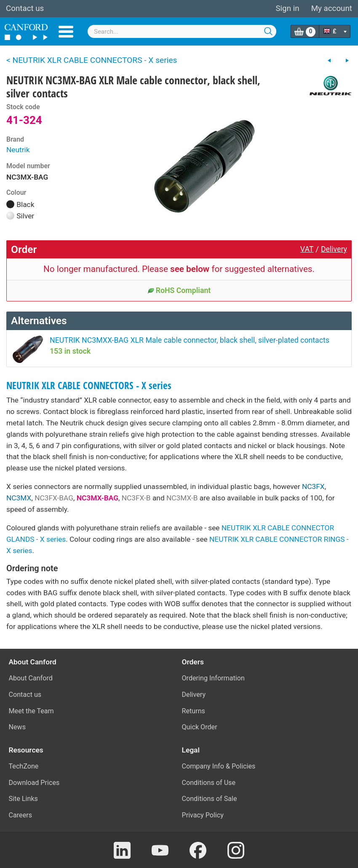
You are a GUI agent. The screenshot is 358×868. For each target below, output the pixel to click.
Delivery (334, 249)
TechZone (24, 766)
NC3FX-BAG (54, 498)
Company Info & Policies (219, 766)
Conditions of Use (209, 783)
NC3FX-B (136, 498)
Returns (194, 711)
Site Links (23, 799)
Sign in (287, 8)
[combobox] (182, 31)
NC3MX (19, 498)
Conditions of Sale (210, 799)
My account (332, 8)
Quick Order (200, 727)
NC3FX (313, 486)
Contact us (25, 8)
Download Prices (34, 783)
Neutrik (18, 150)
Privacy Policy (203, 815)
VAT (307, 249)
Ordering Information (213, 678)
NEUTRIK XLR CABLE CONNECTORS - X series (89, 386)
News (17, 727)
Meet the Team (31, 711)
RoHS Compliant (179, 290)
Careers (21, 815)
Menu (66, 32)
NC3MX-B (182, 498)
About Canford (31, 678)
